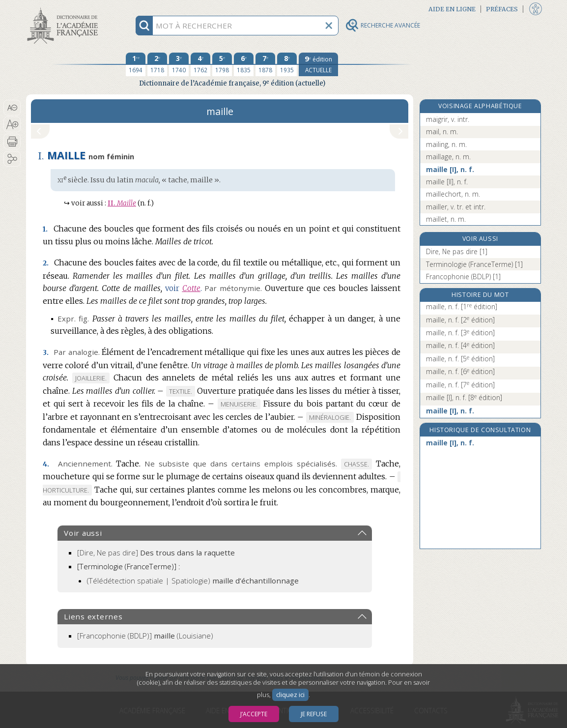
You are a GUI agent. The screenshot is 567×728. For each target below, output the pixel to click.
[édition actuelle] (318, 64)
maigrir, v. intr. (448, 119)
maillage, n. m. (448, 157)
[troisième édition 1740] (179, 64)
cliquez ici (290, 695)
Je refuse (314, 714)
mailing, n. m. (446, 144)
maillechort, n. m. (453, 194)
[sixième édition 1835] (244, 64)
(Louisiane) (145, 636)
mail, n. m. (442, 131)
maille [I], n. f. (450, 169)
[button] (12, 108)
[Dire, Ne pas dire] (156, 553)
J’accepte (254, 714)
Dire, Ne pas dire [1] (457, 251)
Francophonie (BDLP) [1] (463, 277)
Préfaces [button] (502, 9)
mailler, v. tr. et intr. (456, 207)
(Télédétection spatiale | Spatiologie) (193, 581)
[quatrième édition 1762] (200, 64)
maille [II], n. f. (447, 182)
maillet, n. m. (446, 219)
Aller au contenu (64, 9)
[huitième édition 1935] (287, 64)
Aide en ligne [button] (452, 9)
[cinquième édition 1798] (222, 64)
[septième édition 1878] (265, 64)
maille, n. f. (462, 306)
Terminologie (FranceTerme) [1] (474, 264)
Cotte (191, 288)
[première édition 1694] (136, 64)
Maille (122, 203)
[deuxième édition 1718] (157, 64)
